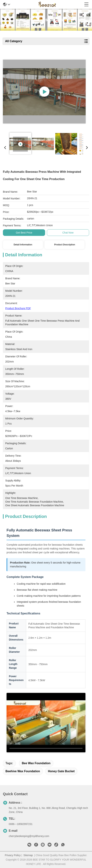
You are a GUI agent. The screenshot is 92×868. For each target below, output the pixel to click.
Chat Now (68, 233)
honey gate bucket (61, 771)
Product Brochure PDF (18, 308)
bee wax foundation (36, 763)
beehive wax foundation (23, 771)
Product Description (65, 245)
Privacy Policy (13, 855)
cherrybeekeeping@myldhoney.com (29, 836)
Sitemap (28, 855)
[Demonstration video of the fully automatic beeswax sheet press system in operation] (46, 723)
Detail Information (23, 245)
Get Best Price (24, 233)
